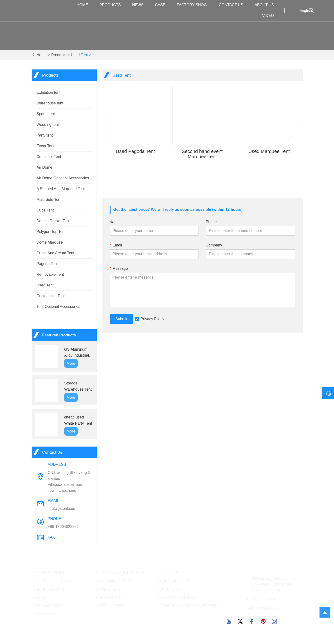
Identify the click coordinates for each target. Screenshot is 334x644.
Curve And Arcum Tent (56, 253)
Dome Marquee (50, 242)
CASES (39, 597)
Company (214, 245)
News (140, 5)
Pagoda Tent (47, 264)
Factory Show (194, 5)
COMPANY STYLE (49, 573)
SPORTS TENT (109, 589)
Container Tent (49, 157)
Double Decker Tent (53, 221)
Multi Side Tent (49, 199)
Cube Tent (45, 210)
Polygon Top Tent (51, 232)
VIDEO (271, 16)
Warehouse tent (50, 103)
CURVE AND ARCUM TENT (120, 573)
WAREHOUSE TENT (114, 581)
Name (115, 222)
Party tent (45, 135)
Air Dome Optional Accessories (63, 178)
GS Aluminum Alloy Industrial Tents (77, 353)
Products (112, 5)
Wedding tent (48, 125)
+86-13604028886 (63, 527)
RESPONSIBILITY (48, 606)
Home (85, 5)
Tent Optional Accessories (58, 307)
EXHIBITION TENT (112, 597)
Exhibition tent (49, 92)
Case (163, 5)
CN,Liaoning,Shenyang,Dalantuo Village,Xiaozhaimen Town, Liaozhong (69, 482)
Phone (211, 222)
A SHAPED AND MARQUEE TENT (189, 606)
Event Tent (46, 146)
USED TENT (170, 589)
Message (119, 268)
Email (116, 245)
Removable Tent (50, 274)
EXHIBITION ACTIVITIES (54, 581)
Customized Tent (51, 296)
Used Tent (79, 55)
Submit (121, 319)
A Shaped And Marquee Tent (61, 189)
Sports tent (46, 114)
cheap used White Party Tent (78, 420)
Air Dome (45, 167)
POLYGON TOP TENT (178, 597)
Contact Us (233, 5)
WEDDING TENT (111, 606)
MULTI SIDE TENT (175, 581)
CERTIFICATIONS (48, 589)
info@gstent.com (62, 509)
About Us (267, 5)
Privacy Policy (152, 319)
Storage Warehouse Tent (78, 386)
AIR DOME (169, 573)
